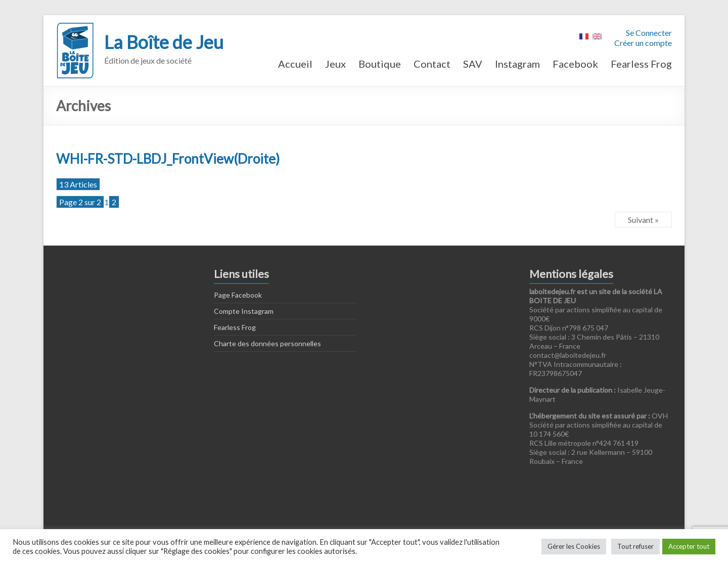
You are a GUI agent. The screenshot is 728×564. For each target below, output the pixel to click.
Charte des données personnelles (267, 343)
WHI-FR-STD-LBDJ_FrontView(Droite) (168, 159)
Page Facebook (238, 295)
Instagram (517, 64)
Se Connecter (649, 33)
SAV (473, 64)
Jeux (335, 64)
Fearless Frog (641, 64)
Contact (432, 64)
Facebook (575, 64)
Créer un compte (643, 43)
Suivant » (643, 220)
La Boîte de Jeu (164, 42)
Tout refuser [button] (635, 546)
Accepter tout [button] (689, 546)
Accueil (295, 64)
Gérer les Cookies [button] (574, 546)
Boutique (380, 64)
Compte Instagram (244, 311)
